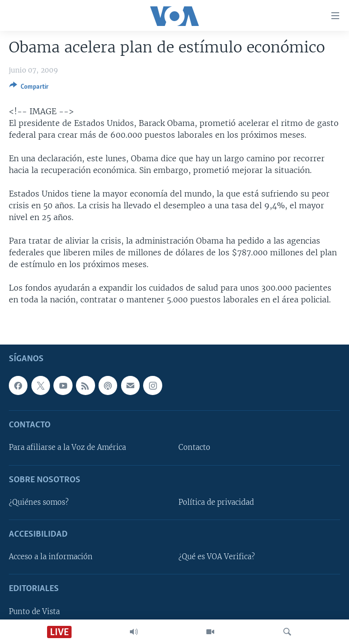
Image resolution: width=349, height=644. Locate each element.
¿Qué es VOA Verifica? (217, 557)
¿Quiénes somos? (39, 502)
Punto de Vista (34, 611)
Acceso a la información (51, 557)
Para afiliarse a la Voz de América (67, 447)
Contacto (194, 447)
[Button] (29, 88)
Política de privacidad (216, 502)
